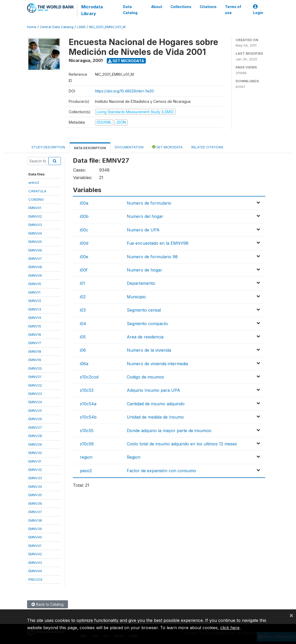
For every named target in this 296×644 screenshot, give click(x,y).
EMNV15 (35, 326)
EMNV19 (35, 360)
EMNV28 (35, 436)
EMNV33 (35, 478)
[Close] (291, 615)
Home (32, 27)
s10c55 (87, 431)
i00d (84, 243)
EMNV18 (35, 351)
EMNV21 (35, 377)
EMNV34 (35, 487)
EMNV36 (35, 503)
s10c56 (87, 444)
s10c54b (88, 417)
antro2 (34, 182)
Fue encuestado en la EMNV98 (158, 243)
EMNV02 (35, 216)
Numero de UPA (143, 230)
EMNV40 (35, 537)
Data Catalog (130, 10)
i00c (84, 230)
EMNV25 (35, 411)
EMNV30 (35, 453)
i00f (84, 270)
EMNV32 (35, 470)
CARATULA (37, 191)
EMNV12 (35, 301)
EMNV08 (35, 267)
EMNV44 (35, 571)
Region (134, 457)
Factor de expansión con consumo (161, 471)
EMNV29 (35, 444)
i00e (84, 257)
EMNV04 (35, 233)
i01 (83, 283)
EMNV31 (35, 461)
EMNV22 (35, 385)
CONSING (36, 199)
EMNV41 (35, 546)
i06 (83, 350)
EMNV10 (35, 284)
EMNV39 (35, 529)
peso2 (86, 471)
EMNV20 (35, 368)
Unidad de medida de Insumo (155, 417)
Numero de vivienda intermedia (157, 364)
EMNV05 (35, 242)
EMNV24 (35, 402)
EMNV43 (35, 563)
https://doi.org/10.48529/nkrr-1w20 (124, 91)
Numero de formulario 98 (152, 257)
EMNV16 (35, 334)
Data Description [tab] (90, 148)
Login (258, 10)
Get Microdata (126, 61)
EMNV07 (35, 258)
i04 (83, 324)
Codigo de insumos (145, 377)
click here (230, 628)
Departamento (141, 283)
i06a (84, 364)
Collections (181, 7)
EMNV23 (35, 394)
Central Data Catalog (57, 27)
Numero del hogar (145, 216)
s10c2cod (89, 377)
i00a (84, 203)
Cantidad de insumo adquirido (156, 404)
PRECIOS (35, 579)
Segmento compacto (147, 324)
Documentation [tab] (129, 147)
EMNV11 (34, 292)
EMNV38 (35, 520)
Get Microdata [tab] (167, 147)
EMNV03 (35, 225)
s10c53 (87, 390)
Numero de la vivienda (149, 350)
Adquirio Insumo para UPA (153, 390)
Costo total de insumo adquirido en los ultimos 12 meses (182, 444)
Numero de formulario (149, 203)
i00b (84, 216)
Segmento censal (144, 310)
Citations (208, 7)
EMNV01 (35, 208)
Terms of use (233, 10)
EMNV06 (35, 250)
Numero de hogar (144, 270)
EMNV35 (35, 495)
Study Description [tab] (48, 147)
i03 (83, 310)
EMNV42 (35, 554)
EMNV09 (35, 275)
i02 (83, 297)
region (86, 457)
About (157, 7)
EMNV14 (35, 318)
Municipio (136, 297)
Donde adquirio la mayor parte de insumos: (169, 431)
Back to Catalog (48, 604)
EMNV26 (35, 419)
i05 (83, 337)
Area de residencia (145, 337)
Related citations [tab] (207, 147)
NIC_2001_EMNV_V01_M (107, 27)
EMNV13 (35, 309)
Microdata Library (92, 10)
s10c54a (88, 404)
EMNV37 (35, 512)
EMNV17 (35, 343)
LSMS (81, 27)
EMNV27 (35, 427)
